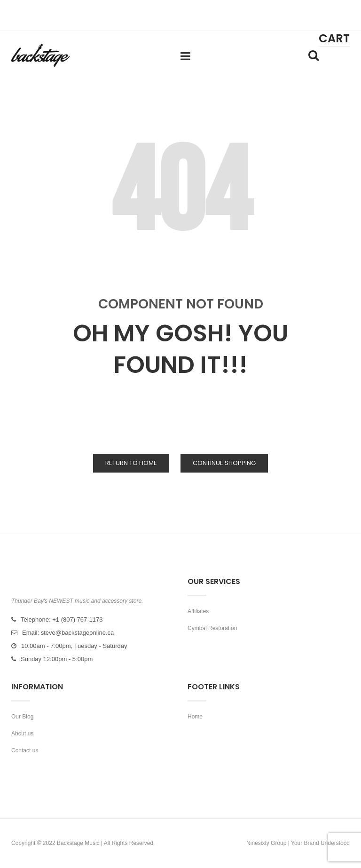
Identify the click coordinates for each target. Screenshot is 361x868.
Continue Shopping (224, 463)
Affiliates (198, 611)
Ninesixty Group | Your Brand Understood (298, 843)
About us (22, 734)
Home (195, 717)
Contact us (25, 750)
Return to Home (131, 463)
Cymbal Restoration (212, 628)
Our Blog (22, 717)
